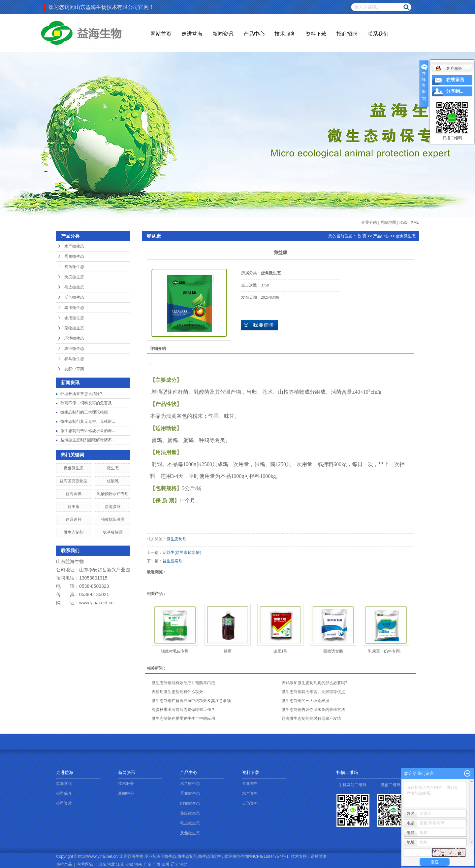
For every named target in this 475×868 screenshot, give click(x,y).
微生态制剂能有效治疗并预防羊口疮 (183, 683)
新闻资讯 (223, 34)
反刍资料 (250, 803)
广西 (156, 864)
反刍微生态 (74, 297)
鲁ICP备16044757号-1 (269, 856)
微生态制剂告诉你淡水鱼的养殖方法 (313, 710)
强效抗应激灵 (113, 519)
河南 (138, 864)
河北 (111, 864)
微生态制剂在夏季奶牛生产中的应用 (183, 718)
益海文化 (64, 784)
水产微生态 (74, 246)
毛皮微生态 (74, 287)
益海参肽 (113, 507)
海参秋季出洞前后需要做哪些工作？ (183, 710)
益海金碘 (74, 494)
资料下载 (316, 34)
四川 (165, 864)
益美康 (74, 507)
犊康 (228, 651)
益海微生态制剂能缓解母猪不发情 (311, 718)
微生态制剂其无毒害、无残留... (88, 421)
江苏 (120, 864)
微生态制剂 (74, 532)
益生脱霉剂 (173, 561)
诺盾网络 (319, 856)
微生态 (113, 468)
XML (415, 222)
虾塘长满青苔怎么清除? (81, 394)
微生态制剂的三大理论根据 (84, 412)
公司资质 (64, 803)
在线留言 (455, 80)
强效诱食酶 (333, 651)
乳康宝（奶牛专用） (386, 651)
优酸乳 (113, 481)
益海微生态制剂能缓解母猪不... (88, 440)
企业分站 (369, 222)
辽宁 (174, 864)
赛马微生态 (74, 359)
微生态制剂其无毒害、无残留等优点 (313, 692)
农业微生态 (74, 349)
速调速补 (74, 519)
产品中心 (254, 34)
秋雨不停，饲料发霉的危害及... (88, 403)
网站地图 (388, 222)
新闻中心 (126, 793)
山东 (102, 864)
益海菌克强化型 (74, 481)
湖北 (183, 864)
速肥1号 (281, 651)
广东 (147, 864)
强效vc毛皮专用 (175, 651)
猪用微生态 (74, 308)
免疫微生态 (74, 277)
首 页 (362, 236)
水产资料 (250, 793)
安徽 (129, 864)
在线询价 (260, 325)
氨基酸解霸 (113, 532)
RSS (404, 222)
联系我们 (378, 34)
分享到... (455, 91)
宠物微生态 (74, 328)
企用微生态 (74, 318)
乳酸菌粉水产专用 (113, 494)
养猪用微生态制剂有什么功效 (177, 692)
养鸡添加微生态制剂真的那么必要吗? (315, 683)
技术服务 (285, 34)
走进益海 (192, 34)
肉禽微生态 (74, 267)
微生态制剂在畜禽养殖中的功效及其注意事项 (191, 701)
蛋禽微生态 (74, 256)
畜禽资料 (250, 784)
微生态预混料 (210, 856)
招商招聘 (347, 34)
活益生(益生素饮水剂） (183, 552)
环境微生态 (74, 338)
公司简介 (64, 793)
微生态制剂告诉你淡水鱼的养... (88, 431)
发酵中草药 (74, 369)
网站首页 (161, 34)
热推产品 (64, 864)
